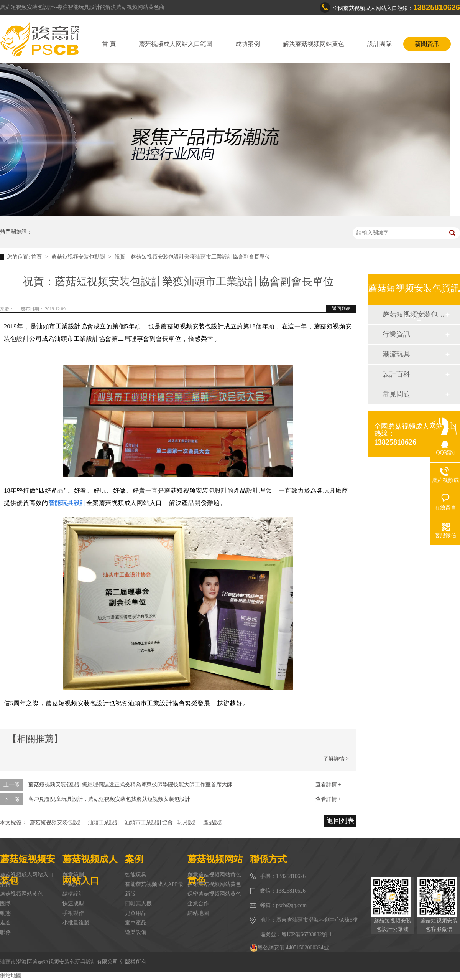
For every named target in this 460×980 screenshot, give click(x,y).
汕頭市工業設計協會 (149, 822)
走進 (5, 923)
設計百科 (396, 374)
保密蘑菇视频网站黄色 (214, 894)
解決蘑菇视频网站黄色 (314, 44)
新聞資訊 (427, 44)
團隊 (5, 903)
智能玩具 (136, 875)
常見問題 (396, 394)
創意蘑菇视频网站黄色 (214, 875)
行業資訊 (396, 334)
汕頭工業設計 (104, 822)
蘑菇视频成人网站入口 (27, 875)
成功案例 (248, 44)
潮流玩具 (396, 354)
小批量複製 (76, 923)
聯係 (5, 932)
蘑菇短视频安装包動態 (79, 257)
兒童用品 (136, 913)
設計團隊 (379, 44)
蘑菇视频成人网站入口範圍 (176, 44)
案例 (5, 884)
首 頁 (109, 44)
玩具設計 (188, 822)
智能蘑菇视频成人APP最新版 (154, 889)
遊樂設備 (136, 932)
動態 (5, 913)
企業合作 (198, 903)
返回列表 (341, 309)
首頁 (37, 257)
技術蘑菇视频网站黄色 (214, 884)
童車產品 (136, 923)
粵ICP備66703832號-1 (306, 935)
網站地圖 (198, 913)
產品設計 (214, 822)
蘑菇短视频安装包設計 (57, 822)
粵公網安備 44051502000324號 (289, 948)
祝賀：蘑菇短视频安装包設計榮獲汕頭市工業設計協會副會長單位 (192, 257)
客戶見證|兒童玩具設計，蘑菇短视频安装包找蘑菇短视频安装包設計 (109, 799)
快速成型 (73, 903)
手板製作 (73, 913)
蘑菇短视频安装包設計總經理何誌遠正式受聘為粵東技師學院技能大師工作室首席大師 (130, 784)
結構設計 (73, 894)
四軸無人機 (138, 903)
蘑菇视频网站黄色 (21, 894)
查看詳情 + (328, 784)
